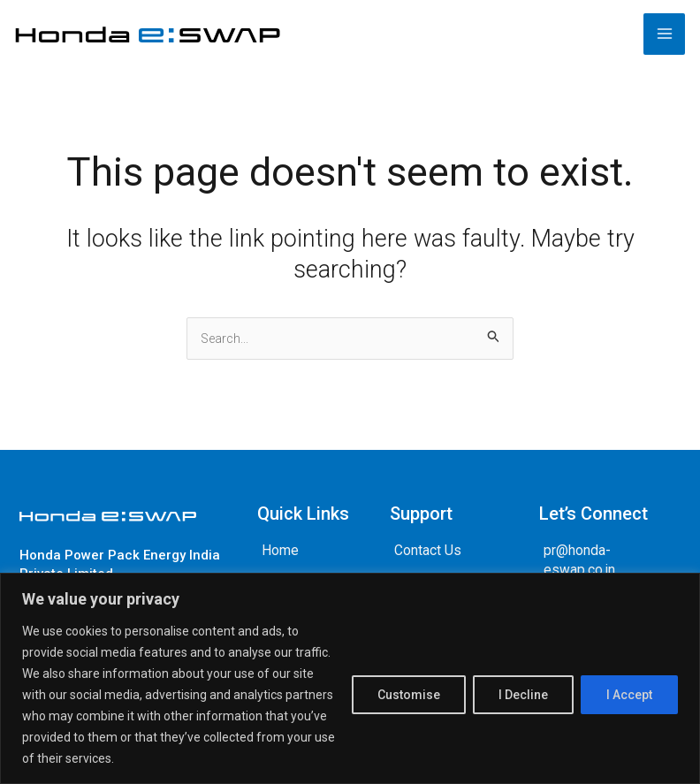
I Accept (629, 695)
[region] (350, 678)
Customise (409, 695)
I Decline (523, 695)
